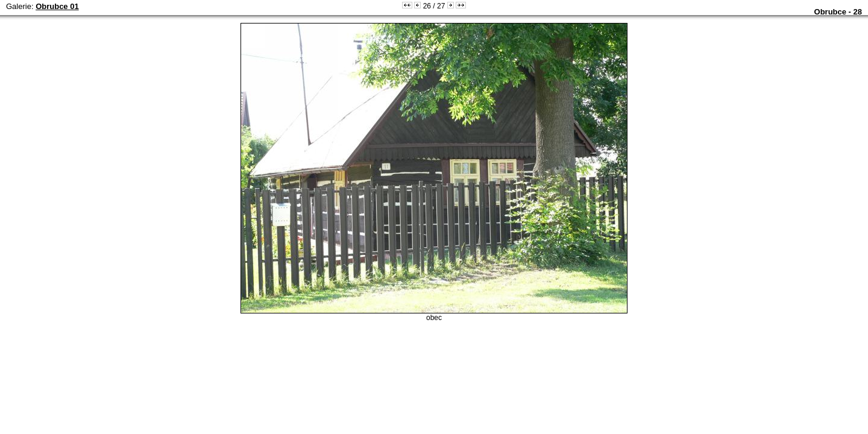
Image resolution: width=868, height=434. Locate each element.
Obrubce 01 (57, 6)
